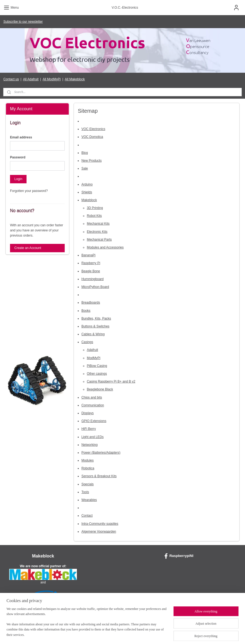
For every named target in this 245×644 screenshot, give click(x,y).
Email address (21, 137)
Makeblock (89, 200)
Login (18, 179)
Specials (88, 484)
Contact (87, 516)
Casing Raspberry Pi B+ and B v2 (111, 381)
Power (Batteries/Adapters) (101, 452)
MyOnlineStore (179, 634)
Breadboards (91, 303)
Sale (85, 168)
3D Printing (95, 208)
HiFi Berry (89, 429)
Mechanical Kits (98, 224)
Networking (90, 444)
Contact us (11, 79)
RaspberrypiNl (179, 556)
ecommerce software (136, 634)
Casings (87, 342)
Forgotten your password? (29, 191)
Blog (85, 152)
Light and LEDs (93, 437)
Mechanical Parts (99, 239)
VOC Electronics (93, 129)
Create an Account (28, 248)
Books (86, 310)
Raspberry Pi (91, 263)
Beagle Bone (91, 271)
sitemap (108, 634)
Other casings (97, 374)
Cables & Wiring (93, 334)
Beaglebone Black (100, 389)
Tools (85, 492)
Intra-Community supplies (100, 523)
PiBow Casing (97, 366)
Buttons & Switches (95, 326)
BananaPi (89, 255)
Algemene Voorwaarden (99, 531)
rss (118, 634)
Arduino (87, 184)
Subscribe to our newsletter (23, 22)
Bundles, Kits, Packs (96, 318)
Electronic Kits (97, 231)
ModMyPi (94, 358)
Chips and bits (92, 397)
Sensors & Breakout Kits (99, 476)
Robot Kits (94, 216)
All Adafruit (31, 79)
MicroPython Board (95, 287)
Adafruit (92, 350)
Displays (88, 413)
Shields (87, 192)
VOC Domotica (92, 137)
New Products (92, 160)
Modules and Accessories (105, 247)
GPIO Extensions (94, 421)
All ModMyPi (52, 79)
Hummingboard (93, 279)
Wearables (89, 500)
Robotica (88, 468)
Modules (88, 460)
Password (18, 157)
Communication (93, 405)
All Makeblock (75, 79)
